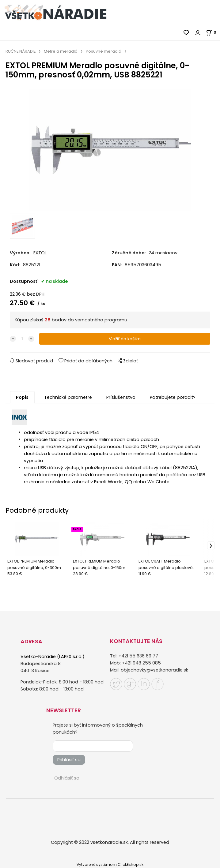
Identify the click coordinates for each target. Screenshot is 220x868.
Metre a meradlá (61, 51)
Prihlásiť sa (69, 760)
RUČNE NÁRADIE (21, 51)
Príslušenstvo (121, 397)
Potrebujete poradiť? (173, 397)
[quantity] (22, 339)
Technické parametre (68, 397)
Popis (22, 397)
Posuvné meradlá (104, 51)
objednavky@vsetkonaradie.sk (154, 670)
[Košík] (213, 32)
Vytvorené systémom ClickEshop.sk (110, 864)
